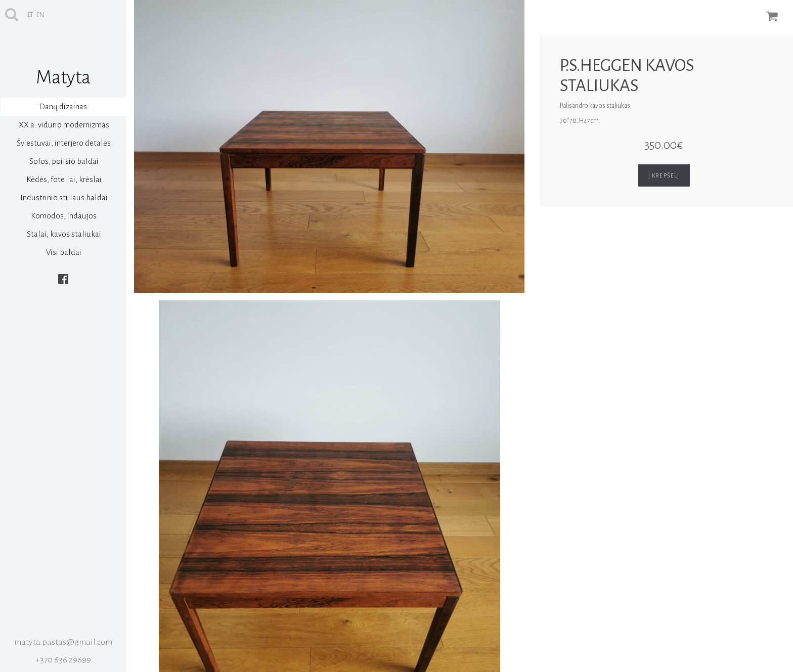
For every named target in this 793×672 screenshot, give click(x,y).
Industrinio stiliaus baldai (64, 197)
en (40, 15)
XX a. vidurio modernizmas (64, 125)
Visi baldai (64, 252)
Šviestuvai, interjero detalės (64, 143)
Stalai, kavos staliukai (64, 234)
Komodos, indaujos (64, 216)
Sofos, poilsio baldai (64, 161)
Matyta (63, 77)
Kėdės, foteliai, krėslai (64, 179)
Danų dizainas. (64, 106)
